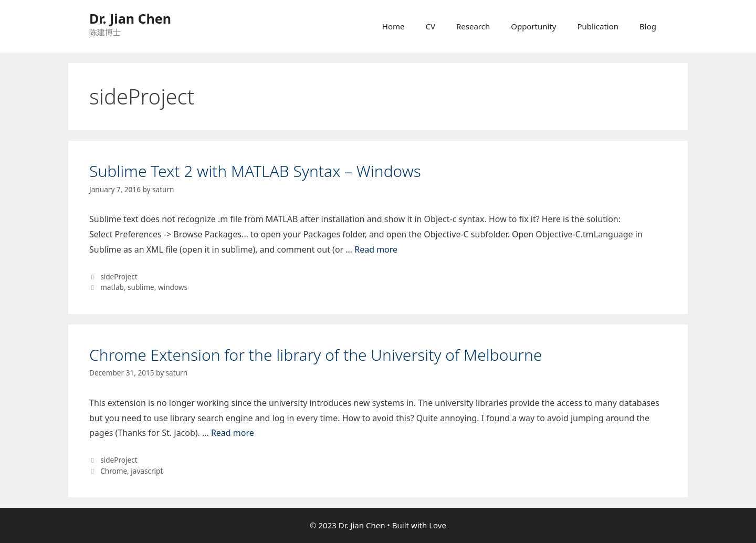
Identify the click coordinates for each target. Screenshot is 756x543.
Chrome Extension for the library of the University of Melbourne (316, 355)
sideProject (119, 276)
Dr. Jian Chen (130, 18)
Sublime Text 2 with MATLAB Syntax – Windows (255, 171)
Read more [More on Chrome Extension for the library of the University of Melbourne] (233, 433)
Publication (598, 26)
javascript (147, 471)
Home (393, 26)
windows (173, 287)
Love (438, 525)
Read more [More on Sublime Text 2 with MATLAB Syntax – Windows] (376, 249)
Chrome (114, 471)
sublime (141, 287)
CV (430, 26)
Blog (648, 26)
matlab (112, 287)
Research (473, 26)
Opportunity (533, 26)
